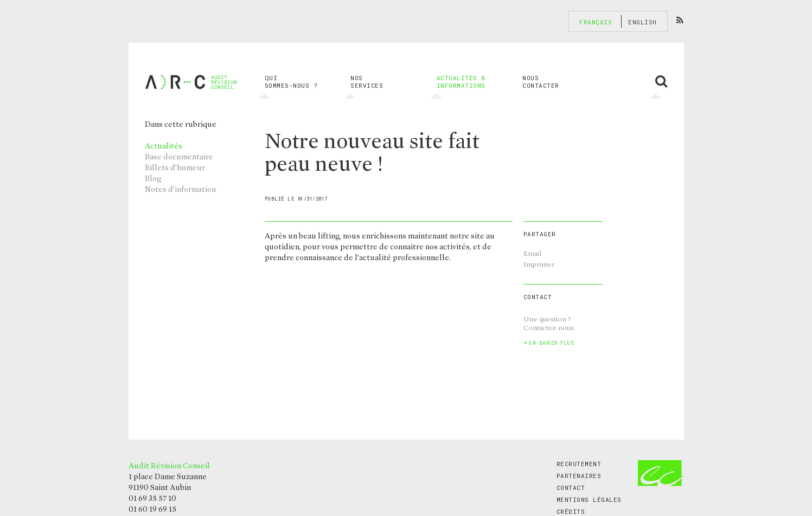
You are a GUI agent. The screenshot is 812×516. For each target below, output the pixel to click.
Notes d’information (180, 189)
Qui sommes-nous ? (291, 82)
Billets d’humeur (175, 167)
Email (532, 253)
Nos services (367, 82)
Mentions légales (589, 499)
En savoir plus (551, 343)
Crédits (571, 511)
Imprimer (539, 264)
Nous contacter (541, 82)
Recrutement (579, 464)
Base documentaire (179, 157)
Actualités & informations (461, 82)
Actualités (164, 146)
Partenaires (579, 476)
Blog (153, 178)
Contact (571, 488)
